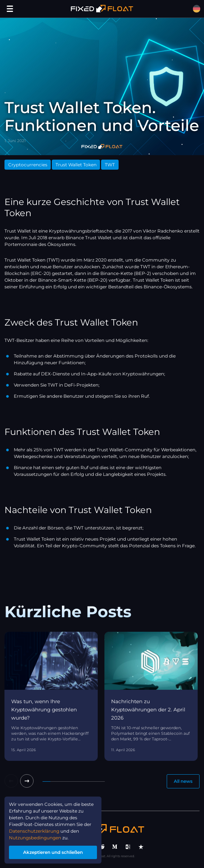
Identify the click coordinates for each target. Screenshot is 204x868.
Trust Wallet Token (76, 165)
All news (183, 781)
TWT (110, 165)
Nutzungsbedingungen (35, 838)
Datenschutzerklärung (34, 831)
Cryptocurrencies (28, 165)
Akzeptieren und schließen (53, 852)
